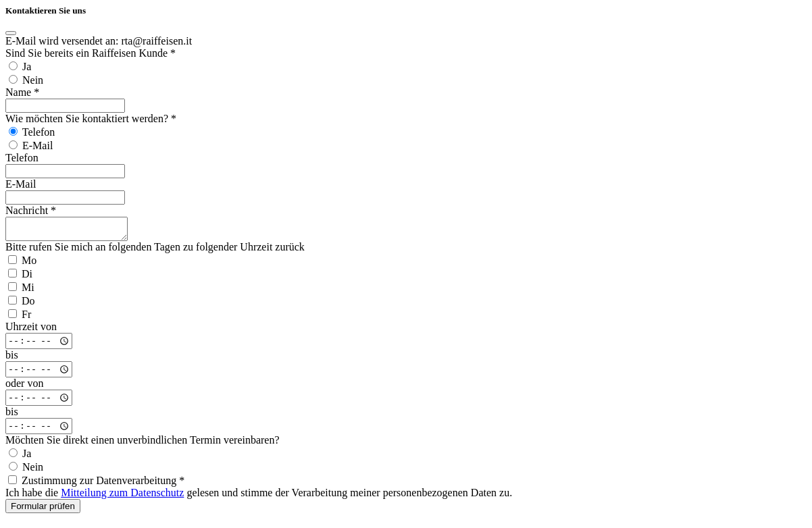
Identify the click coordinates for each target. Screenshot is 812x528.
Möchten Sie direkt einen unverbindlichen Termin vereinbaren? (143, 444)
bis (12, 359)
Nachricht (31, 210)
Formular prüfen (43, 510)
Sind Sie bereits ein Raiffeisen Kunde (91, 53)
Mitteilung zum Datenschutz (122, 497)
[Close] (11, 33)
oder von (24, 387)
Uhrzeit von (31, 331)
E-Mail (21, 184)
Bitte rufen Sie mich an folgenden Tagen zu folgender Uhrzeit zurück (155, 251)
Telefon (22, 158)
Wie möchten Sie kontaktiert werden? (91, 118)
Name (22, 92)
